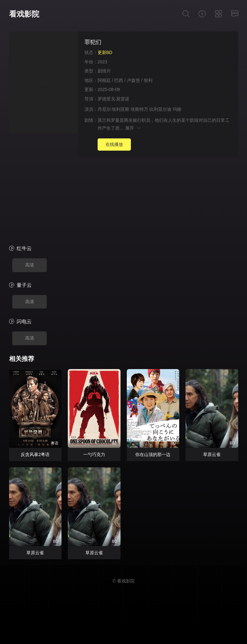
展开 (133, 128)
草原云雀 (212, 454)
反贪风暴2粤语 (35, 454)
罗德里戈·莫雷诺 (114, 99)
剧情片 (104, 71)
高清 (30, 265)
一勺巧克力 (94, 454)
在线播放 (114, 144)
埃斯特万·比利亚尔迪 (151, 109)
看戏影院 (24, 14)
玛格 (177, 109)
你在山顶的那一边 (153, 454)
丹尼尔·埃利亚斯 (114, 109)
